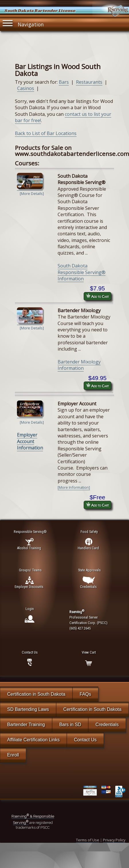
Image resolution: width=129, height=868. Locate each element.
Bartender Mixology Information (79, 365)
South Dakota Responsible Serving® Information (82, 272)
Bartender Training (26, 725)
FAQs (85, 694)
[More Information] (74, 487)
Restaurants (89, 82)
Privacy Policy (114, 840)
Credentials (107, 725)
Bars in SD (70, 725)
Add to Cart (97, 296)
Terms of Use (88, 840)
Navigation (23, 23)
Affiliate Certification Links (33, 740)
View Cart (89, 652)
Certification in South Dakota (36, 694)
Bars (64, 82)
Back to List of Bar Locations (46, 133)
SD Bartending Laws (28, 709)
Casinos (26, 88)
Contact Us (85, 740)
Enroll (13, 755)
